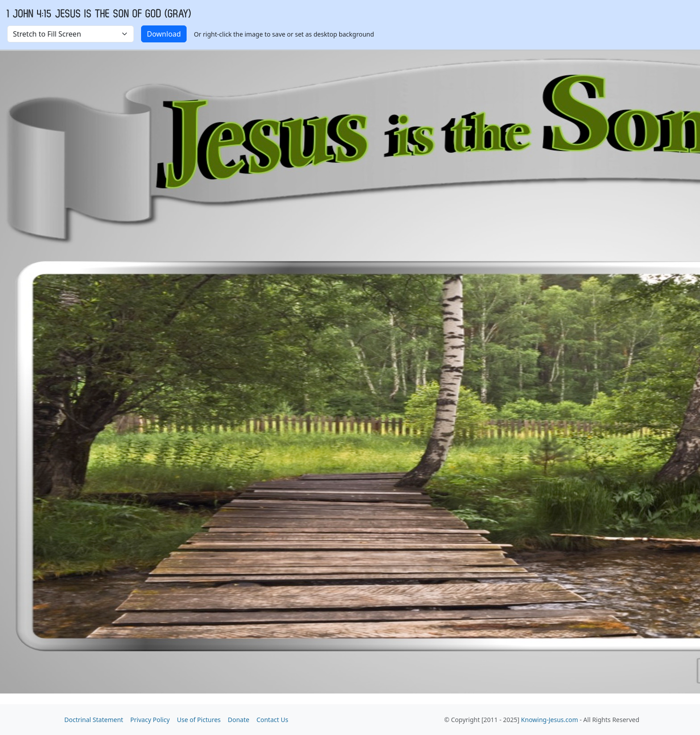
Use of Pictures (199, 720)
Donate (238, 720)
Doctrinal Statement (94, 720)
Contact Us (272, 720)
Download (164, 34)
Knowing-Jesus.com (550, 720)
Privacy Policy (150, 720)
